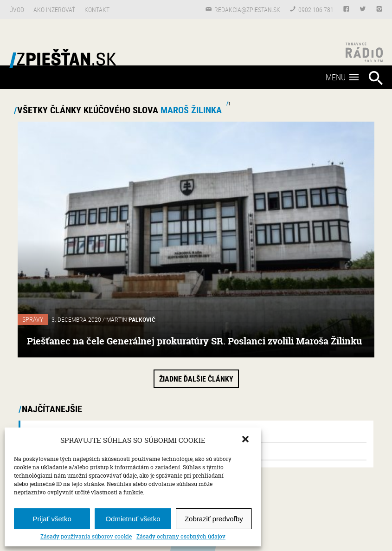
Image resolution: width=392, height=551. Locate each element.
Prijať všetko (52, 519)
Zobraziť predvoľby (214, 519)
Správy (33, 319)
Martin (131, 319)
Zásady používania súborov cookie (86, 537)
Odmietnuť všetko (133, 519)
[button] (246, 440)
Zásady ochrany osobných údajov (181, 537)
